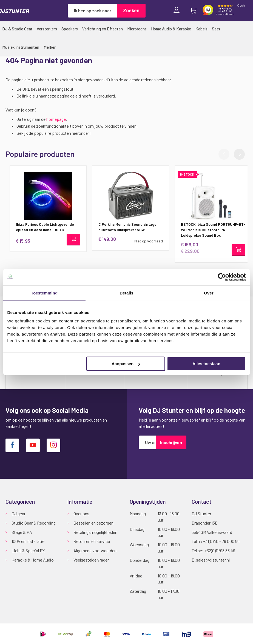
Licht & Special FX (28, 550)
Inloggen (178, 11)
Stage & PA (22, 532)
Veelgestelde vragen (92, 560)
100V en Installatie (28, 541)
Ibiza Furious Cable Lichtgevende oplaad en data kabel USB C (41, 227)
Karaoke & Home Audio (33, 560)
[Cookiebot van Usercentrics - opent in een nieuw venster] (222, 277)
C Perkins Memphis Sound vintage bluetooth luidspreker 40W (123, 227)
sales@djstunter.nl (213, 560)
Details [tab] (127, 293)
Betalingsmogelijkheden (95, 532)
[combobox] (92, 11)
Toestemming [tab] (44, 293)
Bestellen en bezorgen (93, 523)
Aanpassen (126, 364)
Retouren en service (92, 541)
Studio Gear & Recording (34, 523)
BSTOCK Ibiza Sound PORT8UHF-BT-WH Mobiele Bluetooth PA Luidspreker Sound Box (209, 230)
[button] (239, 154)
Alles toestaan (206, 364)
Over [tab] (209, 293)
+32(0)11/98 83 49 (220, 550)
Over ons (81, 513)
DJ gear (19, 513)
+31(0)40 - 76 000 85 (221, 541)
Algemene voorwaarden (95, 550)
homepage (56, 119)
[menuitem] (17, 29)
